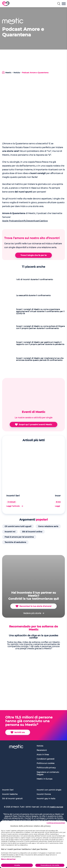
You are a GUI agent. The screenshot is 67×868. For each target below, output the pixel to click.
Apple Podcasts (10, 221)
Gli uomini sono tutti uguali (18, 526)
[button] (64, 4)
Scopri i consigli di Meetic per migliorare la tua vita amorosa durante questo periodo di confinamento (40, 359)
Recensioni (42, 750)
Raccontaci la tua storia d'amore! (33, 606)
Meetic (8, 73)
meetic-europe (56, 807)
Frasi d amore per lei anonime (19, 537)
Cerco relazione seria (48, 526)
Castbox (43, 221)
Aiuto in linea (43, 755)
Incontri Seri (13, 496)
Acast (36, 221)
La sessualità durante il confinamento (33, 296)
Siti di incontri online (32, 532)
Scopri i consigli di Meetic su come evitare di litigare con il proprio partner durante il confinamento (40, 327)
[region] (33, 844)
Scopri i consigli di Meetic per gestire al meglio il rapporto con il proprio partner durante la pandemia (40, 343)
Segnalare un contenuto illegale (48, 773)
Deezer (30, 221)
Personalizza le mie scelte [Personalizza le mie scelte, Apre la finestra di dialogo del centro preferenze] (50, 865)
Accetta (17, 865)
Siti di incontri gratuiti (12, 799)
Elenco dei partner (8, 859)
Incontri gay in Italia (46, 799)
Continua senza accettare (56, 823)
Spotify (22, 221)
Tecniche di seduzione (15, 542)
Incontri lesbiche (10, 794)
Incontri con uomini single (49, 790)
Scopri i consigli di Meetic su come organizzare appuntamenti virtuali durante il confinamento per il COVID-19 (40, 312)
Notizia (17, 73)
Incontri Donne (44, 794)
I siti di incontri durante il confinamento (35, 280)
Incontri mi (10, 532)
